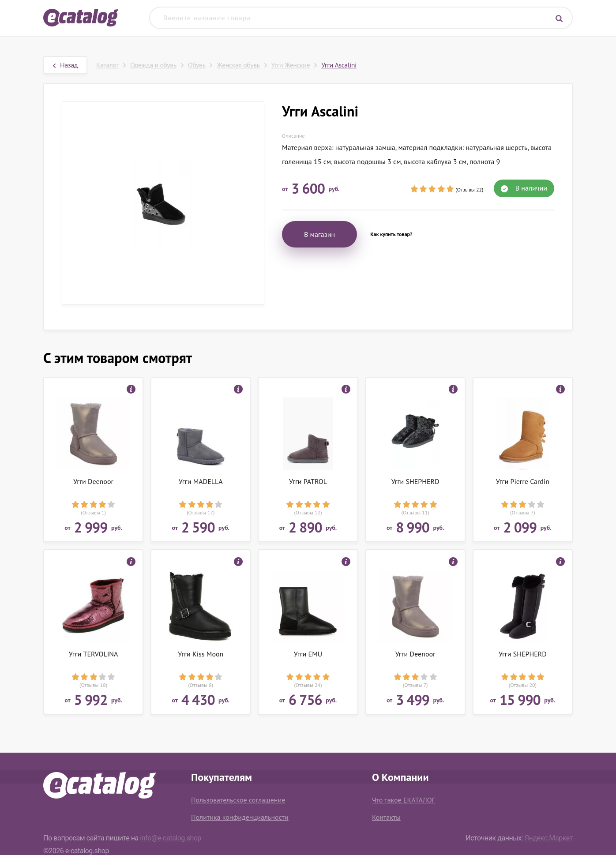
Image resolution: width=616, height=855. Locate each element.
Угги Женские (291, 65)
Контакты (386, 817)
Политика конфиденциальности (240, 817)
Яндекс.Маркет (549, 838)
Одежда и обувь (153, 65)
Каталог (107, 65)
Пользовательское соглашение (238, 800)
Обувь (197, 65)
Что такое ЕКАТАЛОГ (404, 800)
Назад (65, 65)
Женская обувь (238, 65)
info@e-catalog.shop (171, 838)
